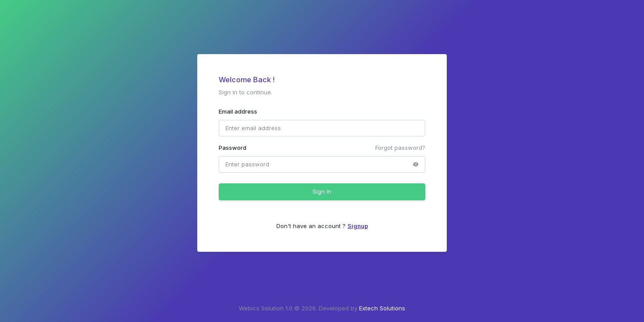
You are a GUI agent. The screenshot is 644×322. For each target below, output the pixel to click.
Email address (238, 111)
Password (233, 148)
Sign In (322, 191)
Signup (358, 226)
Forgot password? (400, 148)
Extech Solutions (382, 308)
